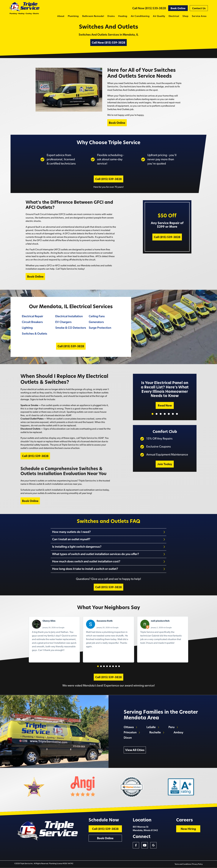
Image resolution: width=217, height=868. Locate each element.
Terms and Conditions (183, 864)
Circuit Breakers (32, 322)
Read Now (165, 406)
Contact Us (199, 9)
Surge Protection (100, 328)
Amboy (178, 733)
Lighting (27, 328)
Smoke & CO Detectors (71, 328)
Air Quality (159, 16)
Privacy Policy (197, 864)
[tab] (108, 532)
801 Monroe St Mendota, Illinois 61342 (145, 829)
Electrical (174, 16)
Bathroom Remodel (93, 16)
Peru (171, 727)
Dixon (128, 738)
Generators (96, 322)
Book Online (178, 9)
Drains (111, 16)
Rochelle (155, 733)
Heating (123, 16)
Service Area (199, 16)
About (61, 16)
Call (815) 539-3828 (108, 179)
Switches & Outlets (35, 334)
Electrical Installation (69, 316)
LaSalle (151, 727)
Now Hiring (188, 829)
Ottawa (129, 727)
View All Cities (135, 750)
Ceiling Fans (97, 316)
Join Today (165, 464)
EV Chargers (63, 322)
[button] (98, 666)
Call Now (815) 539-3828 (149, 8)
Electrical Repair (32, 316)
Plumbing (73, 16)
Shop (185, 16)
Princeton (130, 733)
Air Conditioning (140, 16)
